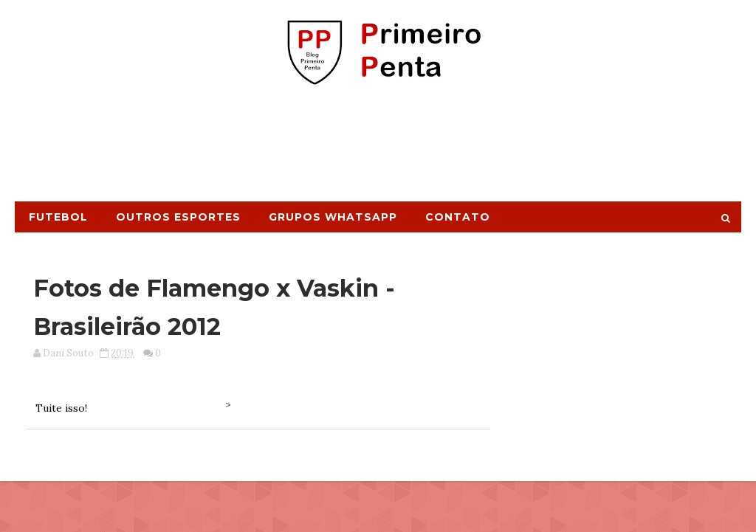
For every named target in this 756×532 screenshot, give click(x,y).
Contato (458, 217)
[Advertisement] (378, 150)
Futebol (58, 217)
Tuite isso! (61, 408)
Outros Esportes (178, 217)
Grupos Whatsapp (333, 217)
